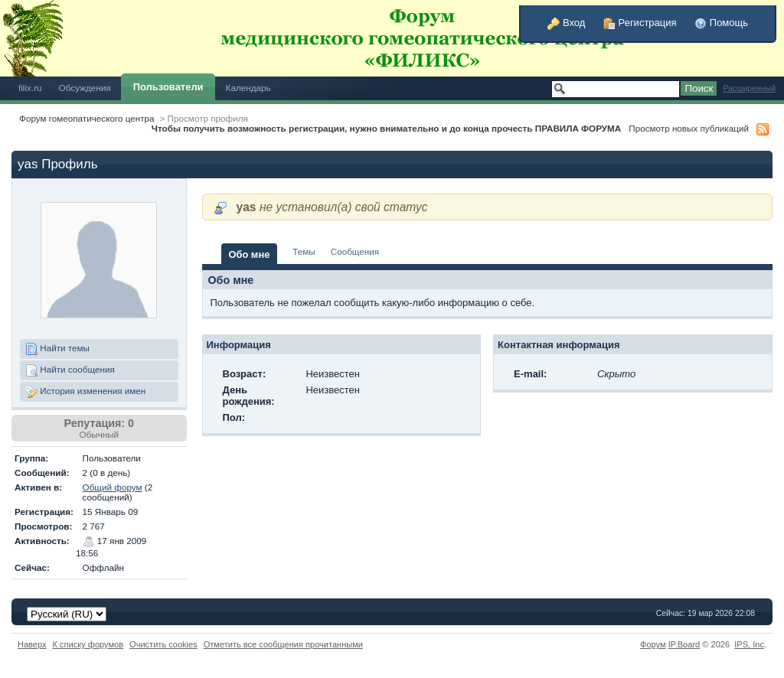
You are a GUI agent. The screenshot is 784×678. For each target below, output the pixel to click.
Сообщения (355, 251)
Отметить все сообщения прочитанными (283, 644)
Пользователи (168, 87)
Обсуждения (85, 88)
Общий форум (113, 487)
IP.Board (684, 644)
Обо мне (250, 254)
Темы (304, 251)
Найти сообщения (70, 370)
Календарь (248, 88)
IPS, (749, 644)
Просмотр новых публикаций (689, 128)
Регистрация (640, 23)
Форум (653, 644)
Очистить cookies (163, 644)
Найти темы (57, 349)
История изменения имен (85, 392)
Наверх (32, 644)
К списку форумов (88, 644)
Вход (566, 23)
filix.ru (30, 88)
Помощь (721, 23)
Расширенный (749, 88)
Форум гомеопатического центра (87, 118)
